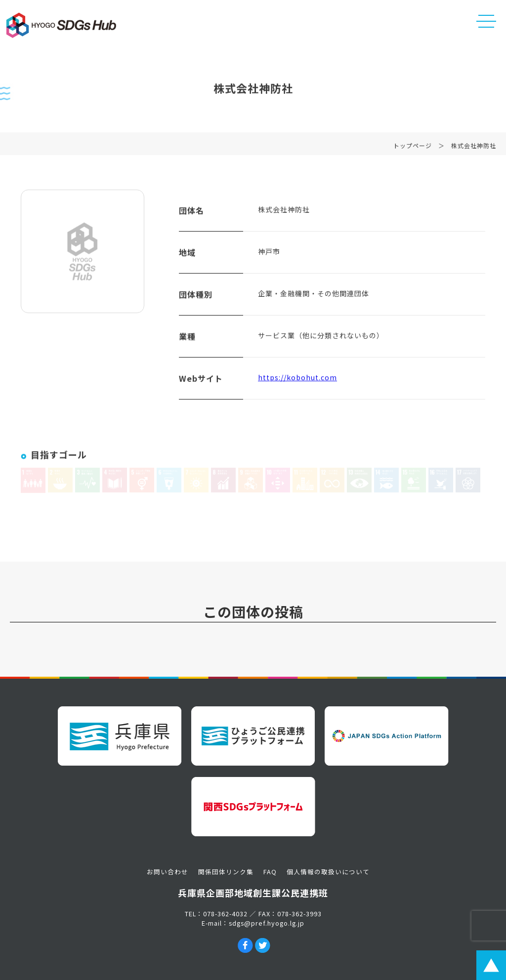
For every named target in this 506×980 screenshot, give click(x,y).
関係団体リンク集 (226, 872)
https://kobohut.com (297, 379)
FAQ (270, 872)
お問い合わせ (168, 872)
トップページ (413, 147)
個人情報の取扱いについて (328, 872)
